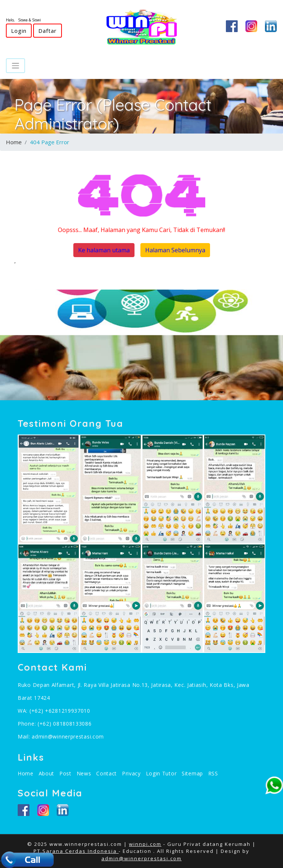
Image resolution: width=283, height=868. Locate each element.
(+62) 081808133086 (65, 724)
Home (14, 142)
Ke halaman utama (104, 250)
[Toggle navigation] (15, 66)
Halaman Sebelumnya (175, 250)
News (84, 773)
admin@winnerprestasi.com (68, 736)
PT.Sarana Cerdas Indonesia (76, 851)
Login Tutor (161, 773)
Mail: (25, 736)
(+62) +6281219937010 (60, 711)
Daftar (48, 31)
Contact (106, 773)
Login (19, 31)
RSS (213, 773)
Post (65, 773)
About (47, 773)
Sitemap (192, 773)
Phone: (28, 724)
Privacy (131, 773)
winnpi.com (145, 844)
